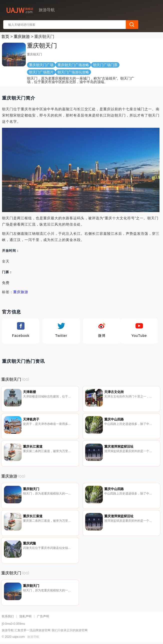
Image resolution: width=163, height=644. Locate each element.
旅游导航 (33, 637)
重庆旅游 (22, 37)
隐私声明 (25, 616)
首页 (5, 37)
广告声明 (43, 616)
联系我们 (8, 616)
